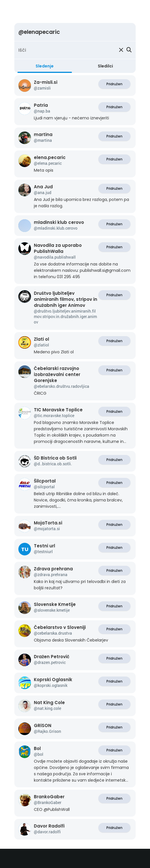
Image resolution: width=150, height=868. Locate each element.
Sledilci (105, 66)
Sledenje (45, 66)
